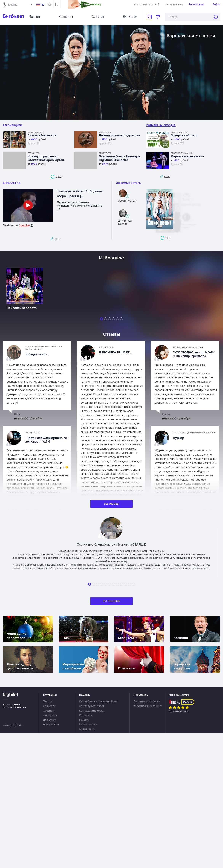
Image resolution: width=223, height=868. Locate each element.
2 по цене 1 (50, 715)
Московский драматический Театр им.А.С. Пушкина (44, 348)
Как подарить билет (92, 711)
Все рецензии (112, 601)
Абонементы (51, 724)
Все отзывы (112, 504)
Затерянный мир (184, 135)
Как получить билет (92, 706)
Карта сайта (87, 729)
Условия (84, 720)
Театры (35, 17)
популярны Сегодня (161, 125)
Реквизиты (86, 715)
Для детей (130, 17)
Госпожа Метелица (42, 135)
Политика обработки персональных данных (148, 704)
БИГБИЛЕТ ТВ (12, 183)
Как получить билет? (146, 4)
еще (59, 177)
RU (43, 5)
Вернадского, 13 (36, 132)
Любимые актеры (129, 183)
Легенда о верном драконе (120, 135)
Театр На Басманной (182, 153)
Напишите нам (174, 4)
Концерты (66, 17)
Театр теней (105, 132)
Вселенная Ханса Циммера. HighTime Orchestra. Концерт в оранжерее (120, 158)
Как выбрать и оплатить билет (98, 701)
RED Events (105, 153)
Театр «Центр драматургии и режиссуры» (195, 433)
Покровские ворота (22, 308)
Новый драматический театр (188, 347)
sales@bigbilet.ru (14, 725)
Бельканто (33, 153)
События (98, 17)
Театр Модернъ (179, 132)
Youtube (24, 225)
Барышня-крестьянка (188, 156)
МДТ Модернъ (106, 347)
